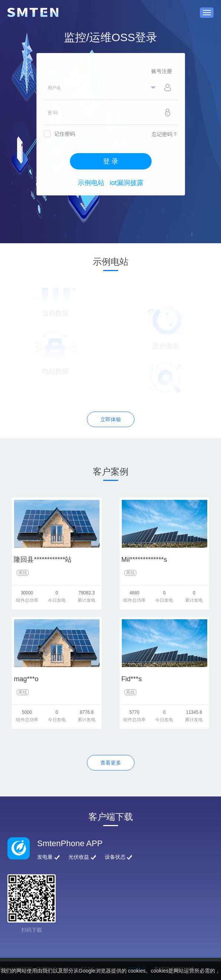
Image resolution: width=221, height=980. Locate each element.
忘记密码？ (166, 134)
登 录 (112, 161)
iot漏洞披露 (128, 183)
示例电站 (92, 183)
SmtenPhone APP (70, 843)
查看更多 (111, 763)
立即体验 (111, 419)
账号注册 (163, 71)
